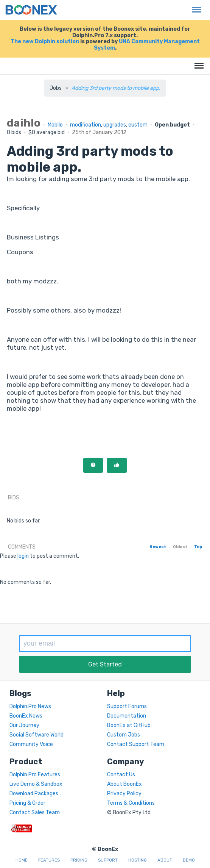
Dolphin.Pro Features (35, 775)
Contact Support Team (136, 744)
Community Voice (31, 744)
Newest (158, 547)
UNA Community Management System (147, 45)
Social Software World (37, 735)
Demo (189, 860)
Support (108, 860)
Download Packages (34, 794)
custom (138, 125)
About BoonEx (124, 784)
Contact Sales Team (35, 812)
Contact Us (121, 775)
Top (198, 547)
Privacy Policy (124, 794)
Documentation (127, 716)
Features (49, 860)
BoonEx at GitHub (129, 725)
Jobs (56, 88)
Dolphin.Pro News (30, 706)
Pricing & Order (27, 803)
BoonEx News (26, 716)
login (23, 556)
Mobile (55, 125)
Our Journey (24, 725)
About (165, 860)
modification (86, 125)
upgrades (115, 125)
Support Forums (127, 706)
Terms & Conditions (131, 803)
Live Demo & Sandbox (36, 784)
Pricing (79, 860)
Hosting (138, 860)
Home (22, 860)
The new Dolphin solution (45, 41)
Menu (194, 6)
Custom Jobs (124, 735)
